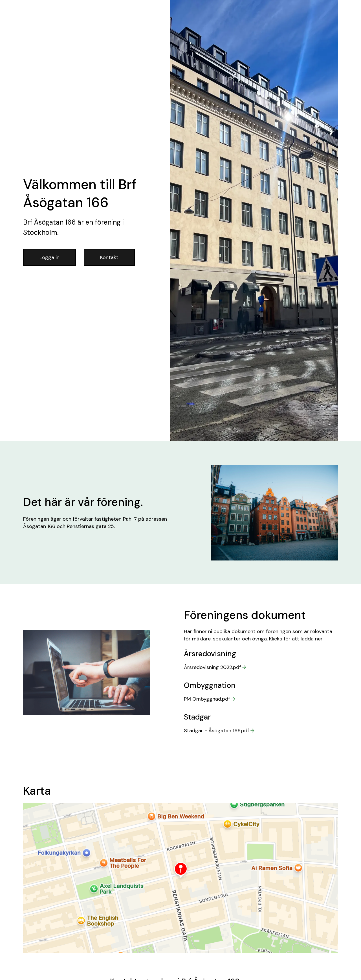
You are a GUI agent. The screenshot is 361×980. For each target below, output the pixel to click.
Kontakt (109, 257)
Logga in (49, 257)
